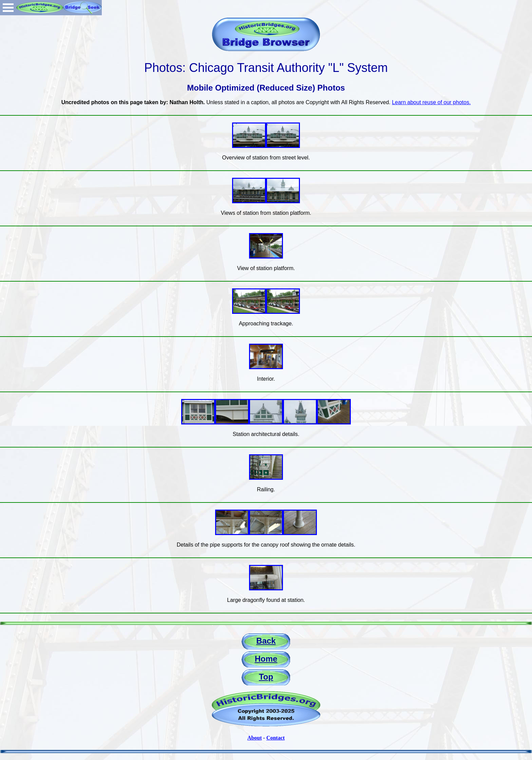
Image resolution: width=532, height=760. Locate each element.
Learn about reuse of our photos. (431, 102)
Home (266, 659)
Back (266, 641)
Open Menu (8, 8)
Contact (275, 738)
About (255, 738)
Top (266, 677)
